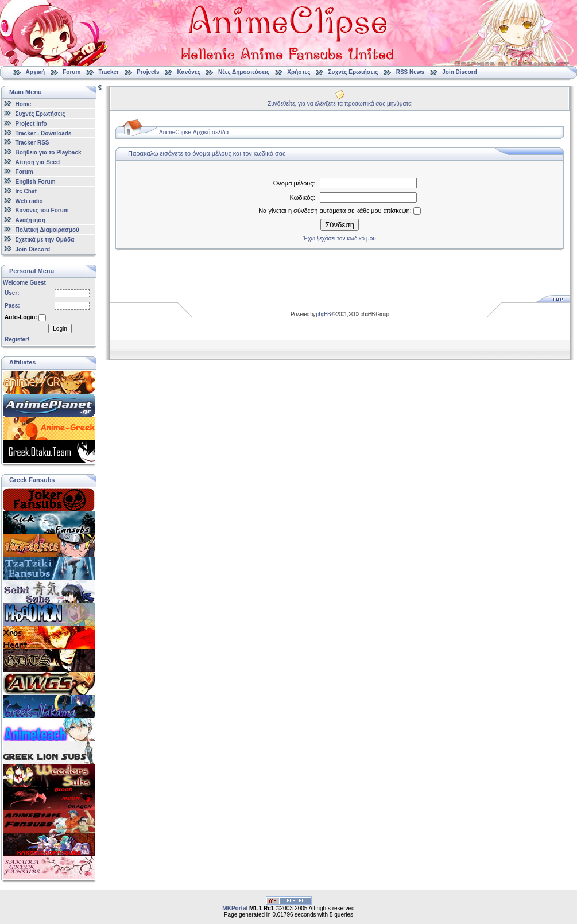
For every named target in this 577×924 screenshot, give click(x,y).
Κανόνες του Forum (42, 210)
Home (24, 104)
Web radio (29, 201)
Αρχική (36, 72)
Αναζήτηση (31, 220)
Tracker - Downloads (44, 133)
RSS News (410, 72)
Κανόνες (189, 72)
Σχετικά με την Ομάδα (45, 240)
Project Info (31, 124)
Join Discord (460, 72)
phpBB (324, 314)
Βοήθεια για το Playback (49, 152)
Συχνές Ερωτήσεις (354, 72)
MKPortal (235, 908)
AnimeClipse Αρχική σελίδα (194, 132)
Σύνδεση (340, 225)
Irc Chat (26, 191)
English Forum (36, 182)
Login (60, 329)
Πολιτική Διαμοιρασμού (47, 230)
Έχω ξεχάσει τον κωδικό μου (339, 238)
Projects (148, 72)
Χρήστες (299, 72)
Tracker (109, 72)
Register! (17, 339)
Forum (71, 72)
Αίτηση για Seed (38, 162)
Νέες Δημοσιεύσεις (244, 72)
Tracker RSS (32, 143)
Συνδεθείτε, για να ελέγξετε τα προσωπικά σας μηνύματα (340, 104)
